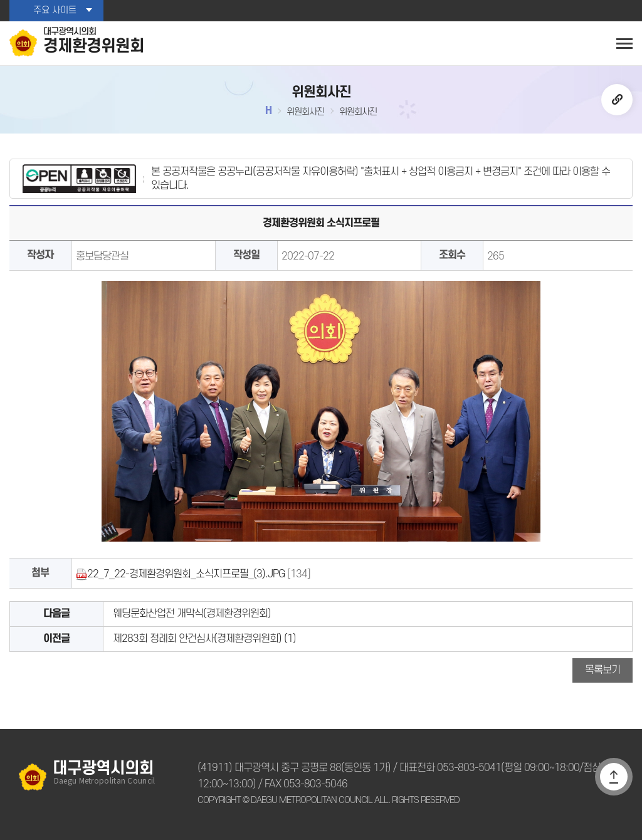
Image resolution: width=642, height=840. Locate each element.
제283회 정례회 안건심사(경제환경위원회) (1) (204, 639)
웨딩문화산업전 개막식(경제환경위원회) (192, 614)
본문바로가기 (0, 0)
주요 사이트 (55, 10)
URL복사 (617, 100)
